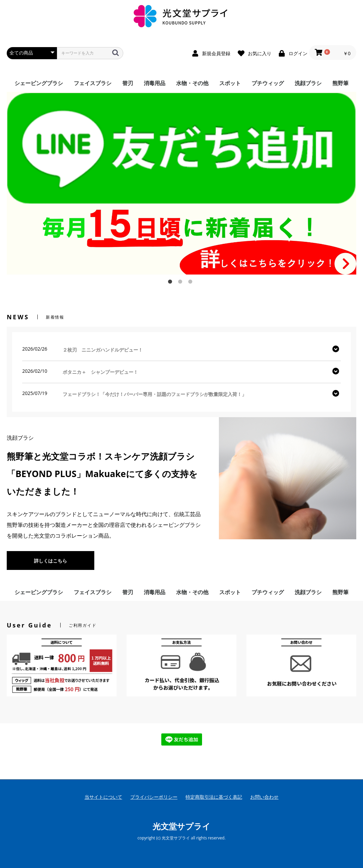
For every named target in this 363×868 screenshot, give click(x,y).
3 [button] (192, 283)
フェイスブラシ (93, 83)
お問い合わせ (264, 797)
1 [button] (171, 283)
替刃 (128, 83)
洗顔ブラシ (308, 83)
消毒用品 (155, 83)
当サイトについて (103, 797)
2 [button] (181, 283)
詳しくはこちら (51, 561)
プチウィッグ (268, 83)
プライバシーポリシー (154, 797)
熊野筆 (340, 83)
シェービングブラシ (39, 83)
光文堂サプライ (181, 826)
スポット (230, 83)
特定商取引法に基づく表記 (214, 797)
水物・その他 (192, 83)
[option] (181, 183)
